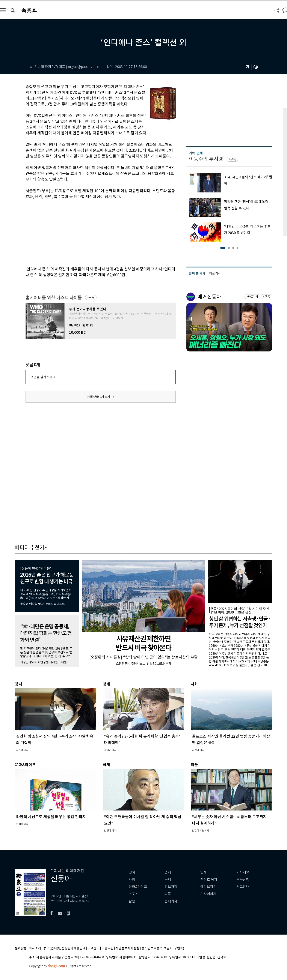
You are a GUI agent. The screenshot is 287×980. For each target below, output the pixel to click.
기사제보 (243, 872)
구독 (92, 297)
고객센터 (94, 948)
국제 (168, 880)
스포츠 (134, 894)
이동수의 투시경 (206, 159)
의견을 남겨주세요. (43, 377)
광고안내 (243, 887)
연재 (204, 872)
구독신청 (243, 880)
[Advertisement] (90, 232)
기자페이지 (208, 894)
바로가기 (253, 297)
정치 (132, 872)
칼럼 (132, 901)
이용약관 (107, 948)
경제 (168, 872)
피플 (168, 894)
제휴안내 (80, 948)
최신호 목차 (209, 880)
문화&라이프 (138, 887)
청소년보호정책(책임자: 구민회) (163, 948)
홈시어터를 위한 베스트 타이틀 (54, 298)
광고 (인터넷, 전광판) (57, 948)
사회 (132, 880)
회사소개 (35, 948)
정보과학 (171, 887)
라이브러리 (208, 887)
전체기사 (171, 901)
